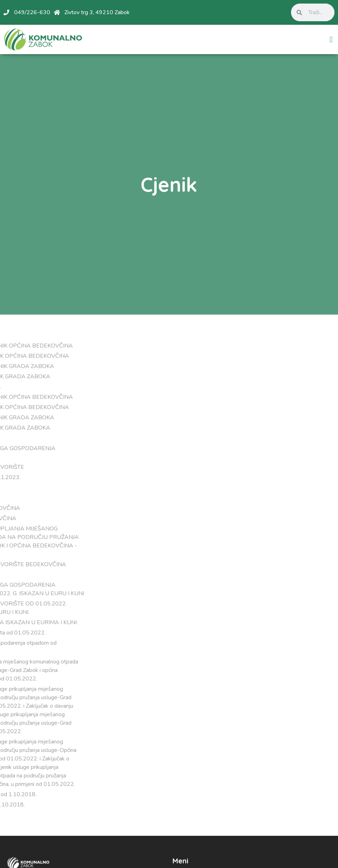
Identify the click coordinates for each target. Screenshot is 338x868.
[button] (331, 39)
